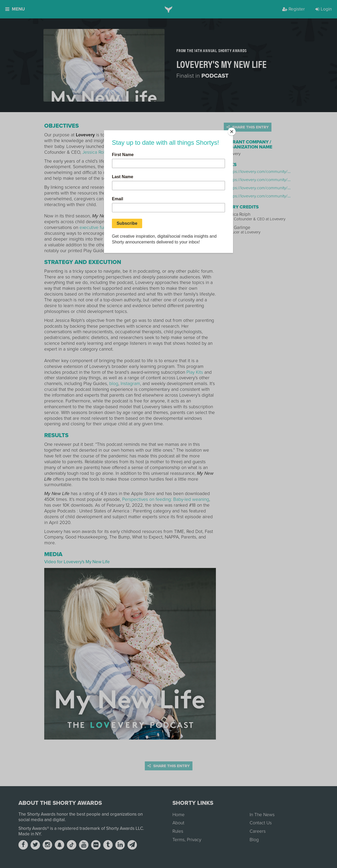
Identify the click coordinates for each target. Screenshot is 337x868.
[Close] (232, 132)
